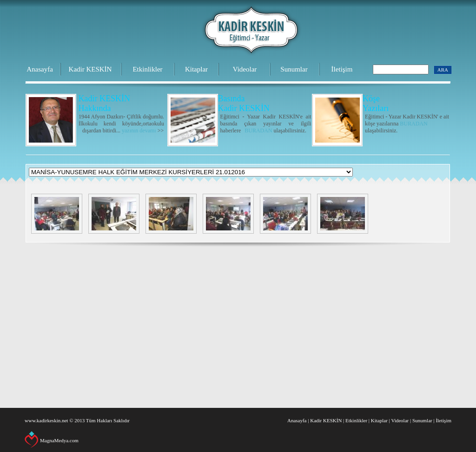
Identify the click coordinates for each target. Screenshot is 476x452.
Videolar (245, 69)
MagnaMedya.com (59, 440)
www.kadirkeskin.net (46, 420)
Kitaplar (196, 69)
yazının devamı (139, 131)
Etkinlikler (147, 69)
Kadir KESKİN (90, 69)
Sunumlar (294, 69)
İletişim (342, 69)
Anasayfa (40, 69)
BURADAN (258, 131)
